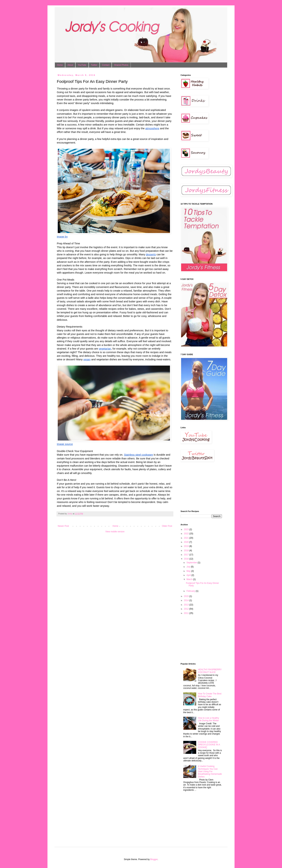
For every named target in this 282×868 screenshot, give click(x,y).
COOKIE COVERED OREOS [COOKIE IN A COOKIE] (209, 745)
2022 (187, 534)
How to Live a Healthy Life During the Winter (209, 719)
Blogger (154, 859)
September (192, 563)
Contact (106, 65)
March (190, 579)
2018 (187, 551)
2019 (187, 546)
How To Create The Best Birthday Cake (210, 695)
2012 (187, 609)
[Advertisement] (199, 486)
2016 (187, 559)
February (191, 591)
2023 (187, 529)
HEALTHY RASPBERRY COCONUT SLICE (210, 671)
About (70, 65)
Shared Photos (121, 65)
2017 (187, 555)
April (189, 575)
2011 (187, 613)
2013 (187, 605)
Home (60, 65)
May (189, 571)
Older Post (167, 526)
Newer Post (63, 526)
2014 (187, 600)
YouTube (82, 65)
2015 (187, 596)
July (189, 567)
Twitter (94, 65)
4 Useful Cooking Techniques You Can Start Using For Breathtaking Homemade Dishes (210, 771)
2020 (187, 542)
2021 (187, 538)
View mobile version (115, 532)
